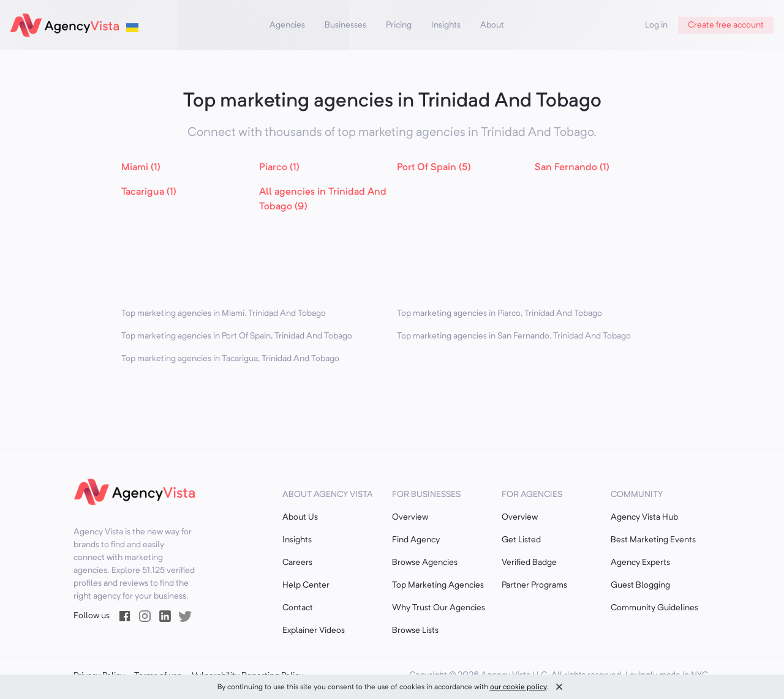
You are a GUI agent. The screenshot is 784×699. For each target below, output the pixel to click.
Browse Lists (415, 630)
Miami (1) (141, 168)
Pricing (399, 25)
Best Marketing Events (653, 540)
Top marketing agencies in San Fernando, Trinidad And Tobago (514, 336)
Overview (410, 517)
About (492, 25)
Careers (297, 563)
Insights (446, 25)
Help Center (306, 585)
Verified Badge (529, 563)
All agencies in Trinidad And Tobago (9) (323, 200)
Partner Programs (534, 585)
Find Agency (416, 540)
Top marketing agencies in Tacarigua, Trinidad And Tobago (230, 359)
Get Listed (521, 540)
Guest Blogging (640, 585)
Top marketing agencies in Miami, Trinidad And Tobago (224, 313)
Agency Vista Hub (644, 517)
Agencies (287, 25)
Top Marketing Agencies (438, 585)
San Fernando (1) (572, 168)
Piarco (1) (279, 168)
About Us (300, 517)
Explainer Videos (314, 630)
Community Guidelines (654, 608)
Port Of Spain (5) (434, 168)
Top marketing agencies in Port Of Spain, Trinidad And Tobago (237, 336)
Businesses (345, 25)
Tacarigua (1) (149, 192)
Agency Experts (640, 563)
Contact (298, 608)
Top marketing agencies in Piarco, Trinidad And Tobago (499, 313)
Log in (656, 25)
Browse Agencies (425, 563)
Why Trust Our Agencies (439, 608)
